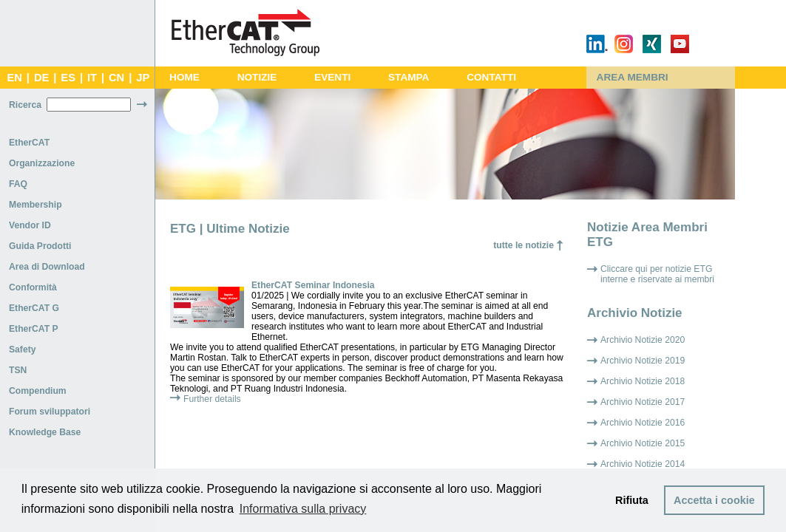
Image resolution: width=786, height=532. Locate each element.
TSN (18, 370)
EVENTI (332, 77)
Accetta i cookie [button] (714, 500)
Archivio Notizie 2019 (643, 361)
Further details (212, 399)
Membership (35, 205)
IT (92, 78)
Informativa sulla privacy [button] (303, 509)
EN (14, 78)
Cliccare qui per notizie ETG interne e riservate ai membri (657, 274)
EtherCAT (29, 143)
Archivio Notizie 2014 (643, 464)
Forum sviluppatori (50, 412)
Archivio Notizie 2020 (643, 340)
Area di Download (47, 267)
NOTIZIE (257, 77)
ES (68, 78)
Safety (23, 349)
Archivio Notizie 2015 (643, 443)
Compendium (38, 391)
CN (116, 78)
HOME (184, 77)
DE (41, 78)
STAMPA (409, 77)
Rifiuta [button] (632, 500)
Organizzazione (42, 163)
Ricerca (25, 105)
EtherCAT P (34, 329)
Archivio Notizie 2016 (643, 423)
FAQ (18, 184)
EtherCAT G (34, 308)
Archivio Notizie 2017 (643, 402)
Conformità (33, 287)
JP (143, 78)
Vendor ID (30, 225)
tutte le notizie (524, 245)
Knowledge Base (45, 432)
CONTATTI (491, 77)
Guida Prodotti (40, 246)
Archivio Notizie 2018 (643, 381)
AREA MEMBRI (633, 77)
